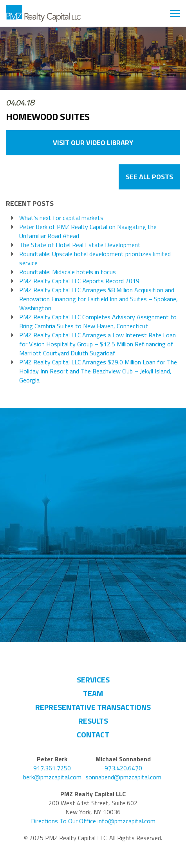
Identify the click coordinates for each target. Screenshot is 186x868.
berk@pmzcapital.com (52, 777)
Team (93, 693)
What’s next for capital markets (61, 218)
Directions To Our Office (63, 821)
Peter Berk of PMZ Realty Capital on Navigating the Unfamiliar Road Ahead (88, 231)
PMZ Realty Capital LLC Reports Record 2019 (79, 281)
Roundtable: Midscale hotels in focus (68, 272)
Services (93, 680)
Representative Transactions (93, 707)
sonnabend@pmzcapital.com (123, 777)
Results (93, 721)
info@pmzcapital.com (126, 821)
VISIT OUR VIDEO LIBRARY (93, 143)
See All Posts (149, 177)
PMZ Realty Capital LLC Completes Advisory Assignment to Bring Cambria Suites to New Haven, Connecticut (98, 322)
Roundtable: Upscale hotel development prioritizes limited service (95, 258)
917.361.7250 (52, 768)
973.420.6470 (123, 768)
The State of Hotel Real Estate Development (80, 245)
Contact (93, 734)
